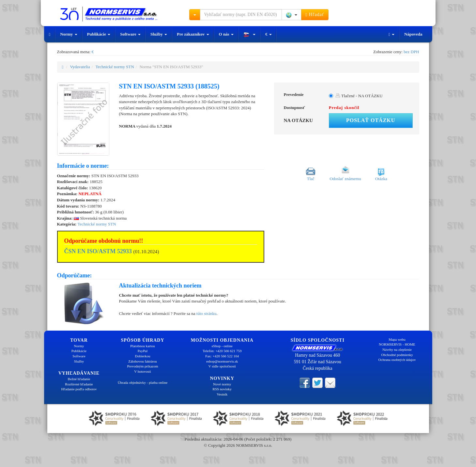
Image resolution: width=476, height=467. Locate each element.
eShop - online (222, 346)
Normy (69, 34)
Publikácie (99, 34)
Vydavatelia (80, 67)
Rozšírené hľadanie (79, 384)
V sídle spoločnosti (222, 366)
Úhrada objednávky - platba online (143, 382)
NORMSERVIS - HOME (397, 344)
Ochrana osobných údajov (397, 360)
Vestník (222, 394)
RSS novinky (222, 389)
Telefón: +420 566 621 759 (222, 351)
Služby (159, 34)
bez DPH (411, 52)
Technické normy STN (115, 67)
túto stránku (207, 313)
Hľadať (315, 15)
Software (130, 34)
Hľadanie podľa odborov (79, 389)
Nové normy (222, 384)
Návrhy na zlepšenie (397, 350)
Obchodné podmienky (397, 355)
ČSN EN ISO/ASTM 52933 (98, 251)
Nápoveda (413, 34)
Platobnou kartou (142, 346)
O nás (226, 34)
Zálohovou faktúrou (143, 361)
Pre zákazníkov (193, 34)
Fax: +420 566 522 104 (222, 356)
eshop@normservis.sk (222, 361)
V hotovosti (142, 371)
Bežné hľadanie (79, 379)
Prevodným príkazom (142, 366)
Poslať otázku (371, 120)
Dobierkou (142, 356)
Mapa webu (397, 339)
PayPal (143, 351)
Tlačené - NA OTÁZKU (359, 96)
